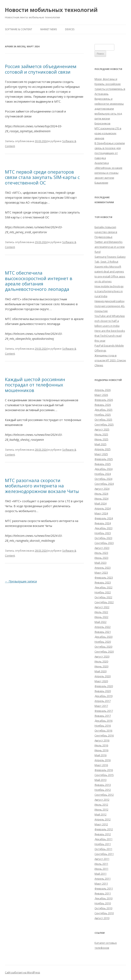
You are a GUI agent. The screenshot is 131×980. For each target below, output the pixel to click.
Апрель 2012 (103, 819)
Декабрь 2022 (104, 587)
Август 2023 (102, 548)
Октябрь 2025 (103, 420)
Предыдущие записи (21, 581)
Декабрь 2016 (104, 721)
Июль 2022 (101, 612)
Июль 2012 (101, 805)
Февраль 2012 (104, 829)
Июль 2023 (101, 553)
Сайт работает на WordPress (22, 972)
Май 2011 (101, 874)
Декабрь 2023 (104, 528)
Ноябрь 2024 (103, 474)
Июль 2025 (101, 434)
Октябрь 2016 (103, 731)
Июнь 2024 (101, 499)
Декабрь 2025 (104, 410)
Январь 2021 (103, 632)
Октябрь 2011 (103, 849)
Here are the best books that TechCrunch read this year (110, 336)
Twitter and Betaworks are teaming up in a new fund (110, 247)
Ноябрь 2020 (103, 642)
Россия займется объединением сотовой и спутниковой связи (41, 69)
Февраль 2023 (104, 578)
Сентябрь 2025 (104, 424)
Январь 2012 (103, 834)
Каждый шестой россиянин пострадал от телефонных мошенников (35, 385)
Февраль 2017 (104, 711)
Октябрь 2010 (103, 908)
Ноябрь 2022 (103, 592)
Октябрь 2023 (103, 538)
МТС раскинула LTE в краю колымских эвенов (108, 133)
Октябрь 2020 (103, 647)
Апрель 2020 (103, 676)
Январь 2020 (103, 691)
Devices (70, 29)
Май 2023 (101, 563)
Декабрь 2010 (104, 898)
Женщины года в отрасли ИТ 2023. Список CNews (110, 360)
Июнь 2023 (101, 558)
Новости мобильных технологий (51, 10)
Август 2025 (102, 429)
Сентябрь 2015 (104, 775)
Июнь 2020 (101, 666)
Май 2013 (101, 780)
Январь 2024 (103, 523)
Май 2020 (101, 671)
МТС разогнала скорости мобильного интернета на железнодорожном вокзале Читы (42, 486)
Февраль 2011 (104, 888)
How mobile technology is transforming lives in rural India (109, 291)
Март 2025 (101, 454)
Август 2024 (102, 489)
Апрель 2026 (103, 390)
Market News (49, 29)
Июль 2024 (101, 494)
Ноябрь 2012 (103, 790)
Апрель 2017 (103, 701)
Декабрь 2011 (104, 839)
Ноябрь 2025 (103, 415)
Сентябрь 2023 (104, 543)
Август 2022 (102, 607)
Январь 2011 (103, 893)
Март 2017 (101, 706)
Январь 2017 (103, 716)
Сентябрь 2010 (104, 913)
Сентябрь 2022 (104, 602)
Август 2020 (102, 656)
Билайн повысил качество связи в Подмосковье (106, 232)
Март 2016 (101, 765)
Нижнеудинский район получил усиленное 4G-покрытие (110, 306)
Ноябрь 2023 (103, 533)
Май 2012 (101, 814)
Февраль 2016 (104, 770)
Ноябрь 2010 (103, 903)
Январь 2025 (103, 464)
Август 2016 (102, 740)
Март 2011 (101, 884)
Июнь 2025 (101, 439)
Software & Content (19, 29)
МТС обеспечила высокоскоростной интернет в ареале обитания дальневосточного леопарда (39, 281)
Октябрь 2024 (103, 479)
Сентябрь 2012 (104, 795)
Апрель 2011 (103, 879)
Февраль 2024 (104, 518)
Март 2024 (101, 513)
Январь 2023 (103, 582)
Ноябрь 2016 (103, 726)
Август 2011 (102, 859)
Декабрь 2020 (104, 637)
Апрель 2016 (103, 760)
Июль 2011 (101, 864)
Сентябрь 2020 (104, 652)
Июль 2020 (101, 661)
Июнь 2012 (101, 810)
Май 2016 (101, 755)
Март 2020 (101, 681)
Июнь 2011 (101, 869)
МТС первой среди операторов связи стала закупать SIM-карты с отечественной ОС (42, 177)
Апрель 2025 (103, 449)
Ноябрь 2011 (103, 844)
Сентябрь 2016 (104, 735)
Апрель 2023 (103, 568)
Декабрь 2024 (104, 469)
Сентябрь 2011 (104, 854)
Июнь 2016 (101, 750)
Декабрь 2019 (104, 696)
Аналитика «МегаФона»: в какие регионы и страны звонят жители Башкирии (108, 173)
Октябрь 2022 (103, 597)
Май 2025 (101, 444)
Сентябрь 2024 (104, 484)
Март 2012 (101, 824)
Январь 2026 (103, 405)
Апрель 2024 (103, 508)
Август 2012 (102, 800)
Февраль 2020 (104, 686)
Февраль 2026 (104, 400)
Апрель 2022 (103, 627)
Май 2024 (101, 503)
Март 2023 (101, 573)
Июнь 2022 (101, 617)
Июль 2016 (101, 745)
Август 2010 (102, 918)
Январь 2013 (103, 785)
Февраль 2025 (104, 459)
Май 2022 (101, 622)
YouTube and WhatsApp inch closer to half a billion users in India (110, 321)
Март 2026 (101, 395)
